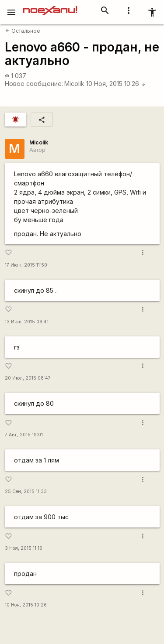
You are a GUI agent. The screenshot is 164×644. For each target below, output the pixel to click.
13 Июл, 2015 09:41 (27, 322)
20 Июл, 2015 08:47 (28, 378)
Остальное (23, 31)
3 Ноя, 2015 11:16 (24, 548)
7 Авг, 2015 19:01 (24, 435)
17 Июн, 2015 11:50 (26, 265)
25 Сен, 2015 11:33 (26, 492)
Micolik (74, 84)
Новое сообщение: (34, 84)
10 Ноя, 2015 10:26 (116, 84)
